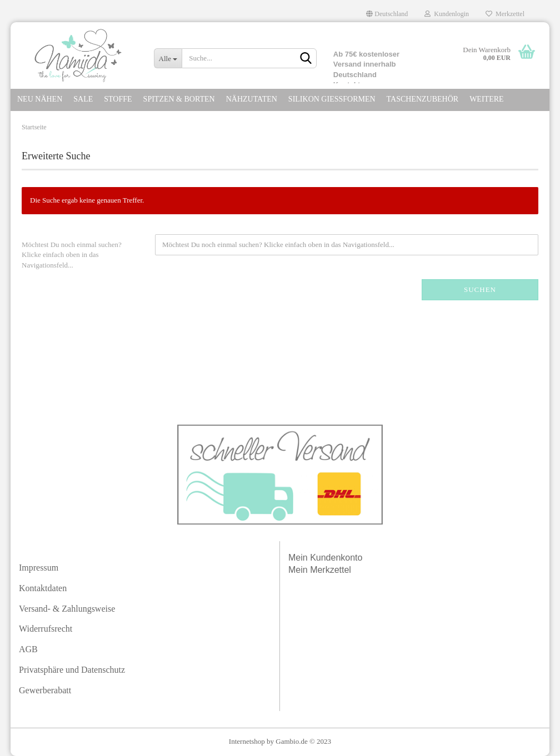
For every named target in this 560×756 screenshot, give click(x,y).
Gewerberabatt (45, 690)
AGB (28, 649)
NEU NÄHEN (40, 99)
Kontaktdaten (43, 588)
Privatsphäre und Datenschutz (72, 670)
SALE (83, 99)
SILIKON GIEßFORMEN (332, 99)
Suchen (480, 289)
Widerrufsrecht (46, 629)
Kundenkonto (336, 558)
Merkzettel (505, 14)
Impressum (39, 568)
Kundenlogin (447, 14)
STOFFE (118, 99)
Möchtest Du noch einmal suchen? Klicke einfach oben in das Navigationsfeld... (72, 255)
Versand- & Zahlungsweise (67, 609)
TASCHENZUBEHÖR (423, 99)
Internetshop (247, 741)
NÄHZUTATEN (252, 99)
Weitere (486, 99)
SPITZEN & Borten (179, 99)
